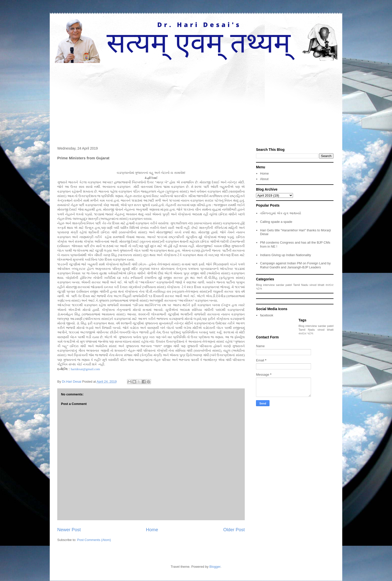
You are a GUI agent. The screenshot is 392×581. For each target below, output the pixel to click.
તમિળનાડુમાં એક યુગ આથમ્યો (280, 213)
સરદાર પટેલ (306, 333)
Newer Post (69, 530)
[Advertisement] (196, 101)
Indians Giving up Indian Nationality (285, 255)
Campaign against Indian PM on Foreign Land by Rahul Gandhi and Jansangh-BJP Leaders (295, 265)
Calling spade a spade (276, 222)
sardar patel (284, 285)
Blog (259, 285)
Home (152, 530)
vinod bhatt (317, 285)
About (264, 179)
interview (269, 285)
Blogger (215, 567)
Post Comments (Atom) (94, 540)
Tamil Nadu (300, 285)
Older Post (234, 530)
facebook (267, 315)
